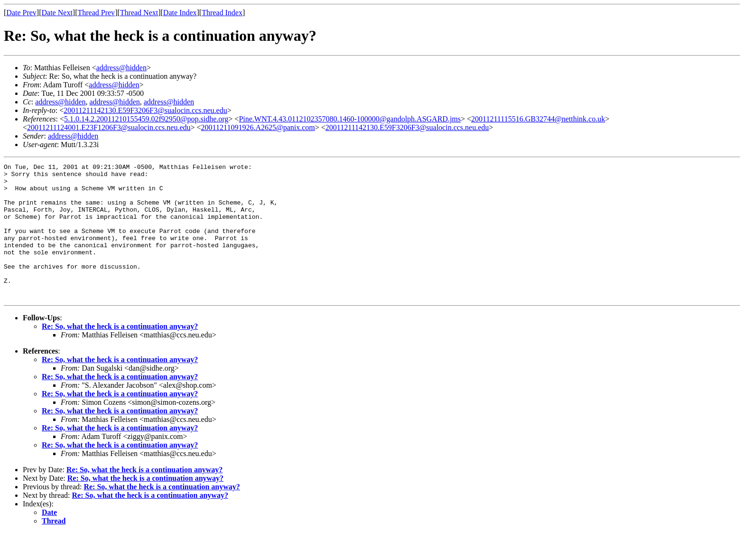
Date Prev (21, 13)
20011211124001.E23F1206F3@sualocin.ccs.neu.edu (109, 127)
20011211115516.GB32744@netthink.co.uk (538, 119)
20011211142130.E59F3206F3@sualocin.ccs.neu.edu (145, 110)
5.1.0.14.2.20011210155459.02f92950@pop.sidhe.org (146, 119)
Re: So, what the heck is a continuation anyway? (120, 353)
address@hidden (121, 68)
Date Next (57, 13)
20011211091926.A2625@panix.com (258, 127)
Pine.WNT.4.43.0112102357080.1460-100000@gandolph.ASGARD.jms (350, 119)
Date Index (180, 13)
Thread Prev (96, 13)
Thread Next (139, 13)
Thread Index (222, 13)
